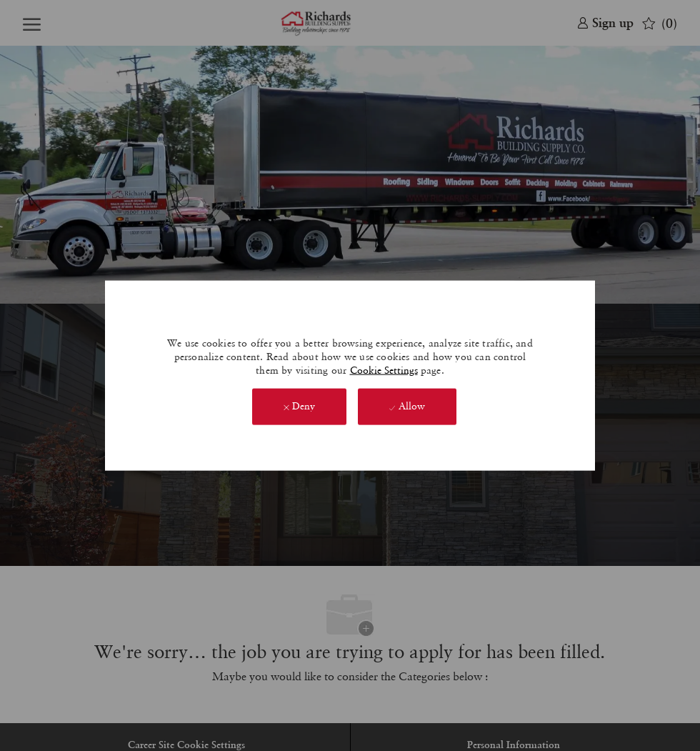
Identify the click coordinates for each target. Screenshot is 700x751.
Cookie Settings (384, 369)
